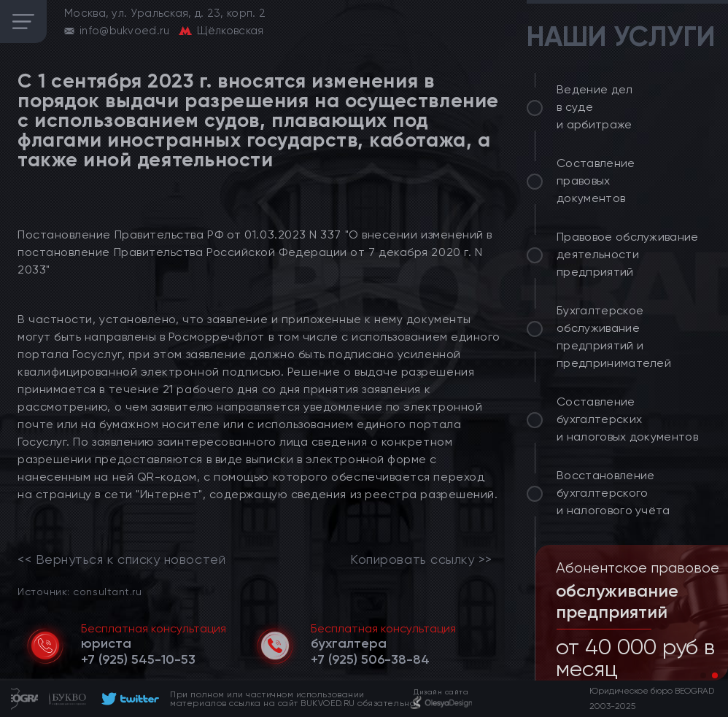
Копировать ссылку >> (421, 559)
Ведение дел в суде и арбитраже (595, 107)
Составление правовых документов (596, 181)
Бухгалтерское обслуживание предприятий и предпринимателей (614, 337)
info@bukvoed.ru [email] (125, 31)
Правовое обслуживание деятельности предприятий (628, 254)
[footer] (128, 699)
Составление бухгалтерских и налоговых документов (627, 419)
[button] (703, 675)
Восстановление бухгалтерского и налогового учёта (613, 493)
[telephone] (138, 659)
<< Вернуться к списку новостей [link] (121, 559)
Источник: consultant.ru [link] (80, 591)
